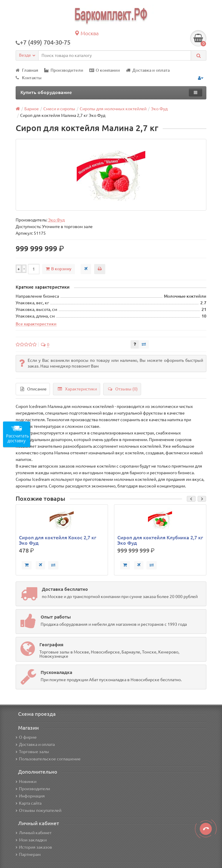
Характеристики (77, 389)
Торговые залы (32, 752)
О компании (105, 70)
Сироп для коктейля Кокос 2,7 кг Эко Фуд (58, 540)
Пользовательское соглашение (48, 759)
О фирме (26, 737)
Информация (30, 796)
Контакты (29, 78)
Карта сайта (29, 803)
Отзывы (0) (123, 389)
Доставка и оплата (148, 70)
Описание (34, 389)
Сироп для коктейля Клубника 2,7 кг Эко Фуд (160, 540)
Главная (27, 70)
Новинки (26, 782)
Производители (64, 70)
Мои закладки (31, 840)
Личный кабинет (34, 833)
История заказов (34, 847)
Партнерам (28, 854)
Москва (86, 33)
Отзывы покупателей (39, 810)
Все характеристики (36, 324)
